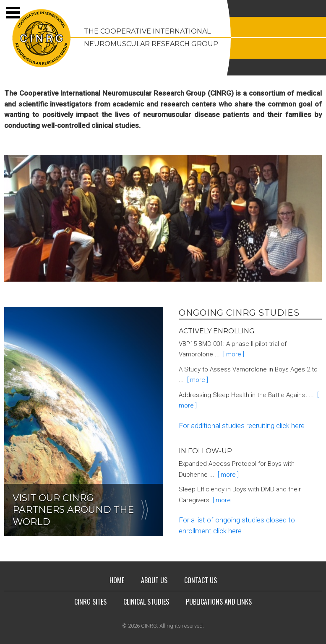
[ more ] (232, 354)
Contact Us (201, 580)
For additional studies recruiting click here (242, 426)
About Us (154, 580)
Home (117, 580)
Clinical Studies (146, 602)
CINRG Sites (90, 602)
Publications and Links (219, 602)
